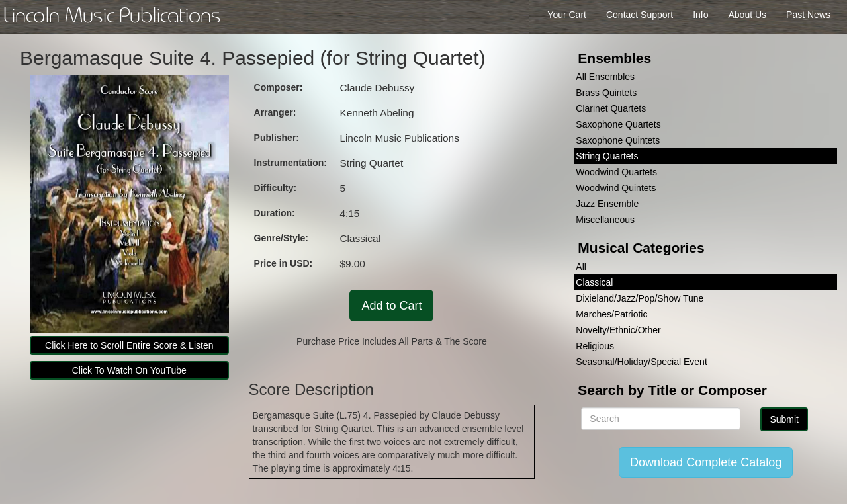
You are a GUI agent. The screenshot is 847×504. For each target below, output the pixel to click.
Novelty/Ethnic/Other (618, 330)
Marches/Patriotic (611, 314)
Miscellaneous (605, 220)
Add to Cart (391, 306)
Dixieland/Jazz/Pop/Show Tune (640, 298)
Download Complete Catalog (706, 462)
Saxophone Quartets (618, 124)
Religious (595, 346)
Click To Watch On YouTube (129, 370)
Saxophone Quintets (618, 140)
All (581, 267)
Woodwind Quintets (616, 188)
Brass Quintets (606, 93)
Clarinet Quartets (611, 108)
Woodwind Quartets (616, 172)
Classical (594, 282)
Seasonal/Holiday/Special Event (641, 362)
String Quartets (607, 156)
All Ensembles (605, 77)
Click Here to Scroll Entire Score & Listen (129, 345)
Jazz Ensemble (607, 204)
